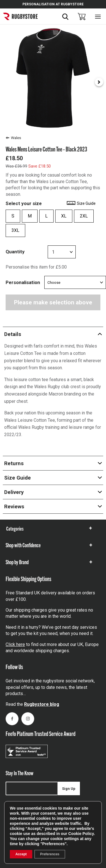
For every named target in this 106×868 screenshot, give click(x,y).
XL (64, 216)
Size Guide (81, 203)
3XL (15, 230)
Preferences (50, 854)
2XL (84, 216)
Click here (15, 644)
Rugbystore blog (42, 704)
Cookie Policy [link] (81, 834)
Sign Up (69, 789)
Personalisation (23, 282)
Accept (21, 854)
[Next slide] (99, 82)
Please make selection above (53, 302)
